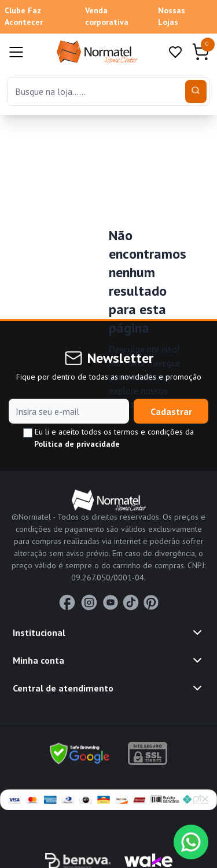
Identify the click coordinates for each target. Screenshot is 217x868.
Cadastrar (171, 411)
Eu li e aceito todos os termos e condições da (108, 438)
